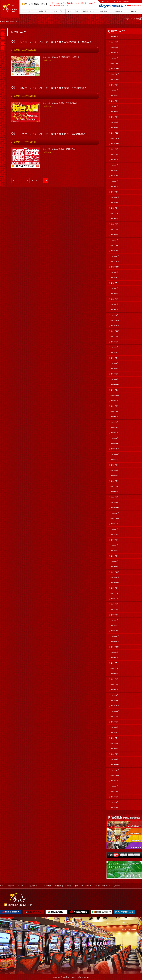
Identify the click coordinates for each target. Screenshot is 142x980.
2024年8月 (115, 155)
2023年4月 (115, 235)
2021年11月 (115, 326)
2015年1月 (115, 759)
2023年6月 (115, 224)
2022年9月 (115, 272)
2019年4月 (115, 486)
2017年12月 (115, 572)
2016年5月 (115, 674)
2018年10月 (115, 518)
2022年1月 (115, 315)
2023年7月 (115, 219)
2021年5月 (115, 358)
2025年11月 (115, 74)
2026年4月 (115, 47)
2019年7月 (115, 470)
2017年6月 (115, 604)
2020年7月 (115, 411)
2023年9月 (115, 208)
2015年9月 (115, 717)
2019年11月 (115, 449)
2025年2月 (115, 122)
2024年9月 (115, 149)
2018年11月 (115, 513)
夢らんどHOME (5, 21)
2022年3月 (115, 304)
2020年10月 (115, 395)
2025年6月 (115, 101)
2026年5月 (115, 42)
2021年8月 (115, 342)
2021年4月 (115, 363)
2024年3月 (115, 181)
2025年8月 (115, 90)
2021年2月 (115, 374)
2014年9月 (115, 781)
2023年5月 (115, 229)
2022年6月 (115, 288)
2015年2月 (115, 754)
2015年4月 (115, 743)
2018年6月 (115, 540)
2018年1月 (115, 567)
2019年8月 (115, 465)
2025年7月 (115, 96)
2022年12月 (115, 256)
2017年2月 (115, 626)
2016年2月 (115, 690)
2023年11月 (115, 197)
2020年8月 (115, 406)
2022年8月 (115, 278)
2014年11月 (115, 770)
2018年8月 (115, 529)
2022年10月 (115, 267)
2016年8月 (115, 658)
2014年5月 (115, 797)
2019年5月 (115, 481)
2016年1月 (115, 695)
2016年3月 (115, 684)
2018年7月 (115, 535)
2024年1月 (115, 192)
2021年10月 (115, 331)
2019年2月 (115, 497)
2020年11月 (115, 390)
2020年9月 (115, 401)
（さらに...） (47, 60)
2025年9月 (115, 85)
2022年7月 (115, 283)
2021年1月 (115, 379)
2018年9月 (115, 524)
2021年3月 (115, 369)
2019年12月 (115, 444)
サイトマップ (106, 2)
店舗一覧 (11, 886)
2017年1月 (115, 631)
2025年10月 (115, 80)
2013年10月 (115, 808)
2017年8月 (115, 593)
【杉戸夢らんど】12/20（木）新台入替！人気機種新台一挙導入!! (54, 42)
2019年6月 (115, 476)
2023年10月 (115, 203)
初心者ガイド (34, 886)
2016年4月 (115, 679)
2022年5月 (115, 294)
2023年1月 (115, 251)
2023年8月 (115, 213)
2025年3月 (115, 117)
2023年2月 (115, 245)
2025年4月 (115, 112)
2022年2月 (115, 310)
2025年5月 (115, 106)
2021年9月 (115, 336)
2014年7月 (115, 791)
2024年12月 (115, 133)
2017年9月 (115, 588)
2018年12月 (115, 508)
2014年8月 (115, 786)
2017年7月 (115, 599)
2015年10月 (115, 711)
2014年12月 (115, 765)
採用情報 (58, 886)
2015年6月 (115, 733)
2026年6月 (115, 37)
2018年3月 (115, 556)
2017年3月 (115, 620)
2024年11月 (115, 138)
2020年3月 (115, 428)
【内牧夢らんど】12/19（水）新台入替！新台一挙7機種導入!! (52, 134)
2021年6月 (115, 353)
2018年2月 (115, 561)
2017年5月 (115, 610)
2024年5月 (115, 171)
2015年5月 (115, 738)
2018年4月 (115, 551)
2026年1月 (115, 63)
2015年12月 (115, 701)
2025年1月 (115, 128)
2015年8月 (115, 722)
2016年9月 (115, 652)
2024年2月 (115, 187)
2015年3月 (115, 749)
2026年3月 (115, 53)
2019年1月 (115, 502)
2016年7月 (115, 663)
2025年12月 (115, 69)
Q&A (76, 886)
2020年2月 (115, 433)
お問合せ (126, 2)
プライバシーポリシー (102, 886)
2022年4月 (115, 299)
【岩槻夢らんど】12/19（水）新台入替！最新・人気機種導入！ (53, 88)
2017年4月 (115, 615)
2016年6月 (115, 668)
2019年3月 (115, 492)
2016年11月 (115, 642)
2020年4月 (115, 422)
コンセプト (22, 886)
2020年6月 (115, 417)
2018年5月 (115, 545)
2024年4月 (115, 176)
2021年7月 (115, 347)
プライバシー (116, 2)
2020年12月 (115, 385)
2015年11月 (115, 706)
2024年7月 (115, 160)
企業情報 (68, 886)
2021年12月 (115, 320)
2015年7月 (115, 727)
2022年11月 (115, 262)
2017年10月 (115, 583)
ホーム (2, 886)
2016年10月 (115, 647)
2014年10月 (115, 775)
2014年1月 (115, 802)
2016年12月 (115, 636)
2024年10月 (115, 144)
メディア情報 (132, 19)
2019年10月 (115, 454)
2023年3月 (115, 240)
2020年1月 (115, 438)
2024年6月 (115, 165)
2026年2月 (115, 58)
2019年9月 (115, 460)
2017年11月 (115, 577)
